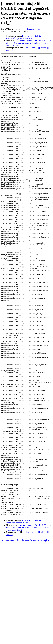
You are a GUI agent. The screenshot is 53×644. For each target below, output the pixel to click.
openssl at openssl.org (31, 29)
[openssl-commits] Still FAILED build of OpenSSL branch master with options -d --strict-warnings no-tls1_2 (29, 43)
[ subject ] (43, 48)
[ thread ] (35, 48)
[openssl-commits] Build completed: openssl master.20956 (25, 37)
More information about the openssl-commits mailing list (25, 632)
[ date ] (28, 48)
